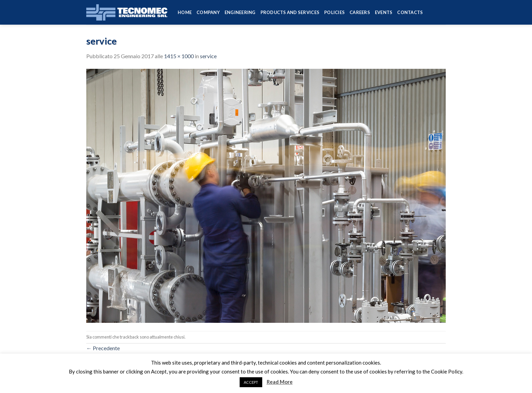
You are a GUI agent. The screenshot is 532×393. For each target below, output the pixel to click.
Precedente (103, 348)
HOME (185, 12)
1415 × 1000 (179, 56)
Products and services (290, 12)
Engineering (240, 12)
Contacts (410, 12)
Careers (360, 12)
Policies (334, 12)
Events (384, 12)
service (208, 56)
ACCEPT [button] (251, 382)
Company (208, 12)
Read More (280, 382)
